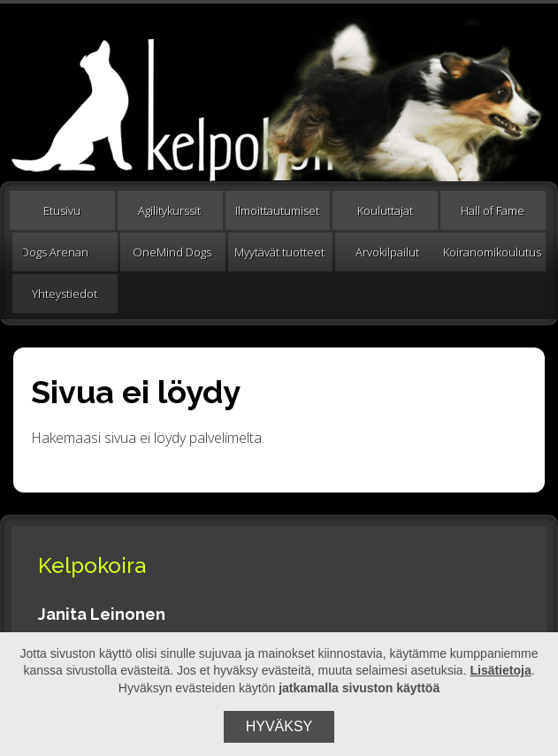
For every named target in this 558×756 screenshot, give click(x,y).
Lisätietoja (500, 670)
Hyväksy (279, 726)
